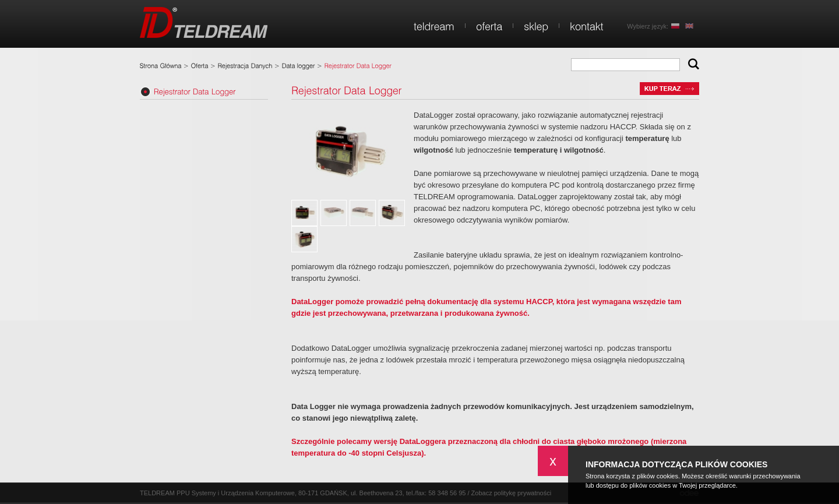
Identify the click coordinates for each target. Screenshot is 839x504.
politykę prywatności (523, 493)
